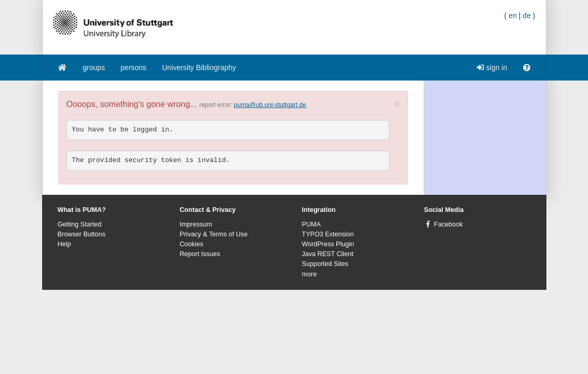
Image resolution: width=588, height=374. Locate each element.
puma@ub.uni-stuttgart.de (270, 105)
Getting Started (80, 224)
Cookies (192, 244)
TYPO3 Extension (328, 234)
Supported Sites (325, 264)
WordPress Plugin (328, 244)
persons (134, 68)
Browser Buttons (82, 234)
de (527, 16)
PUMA (311, 224)
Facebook (448, 224)
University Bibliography (199, 68)
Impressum (196, 224)
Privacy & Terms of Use (214, 234)
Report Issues (200, 254)
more (310, 274)
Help (64, 244)
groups (94, 68)
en (513, 16)
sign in (492, 68)
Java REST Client (328, 254)
